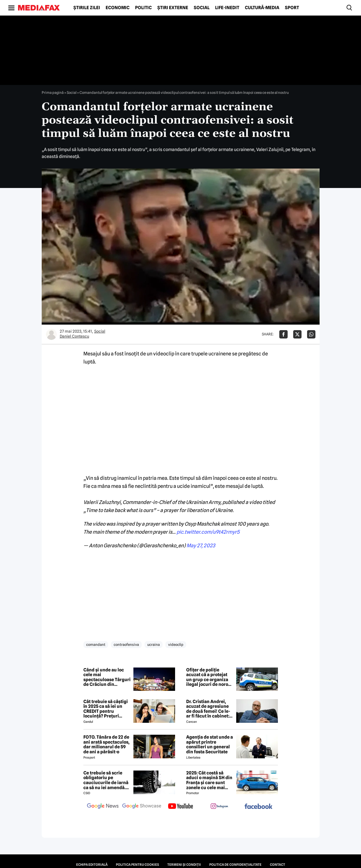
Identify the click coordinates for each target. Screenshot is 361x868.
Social (202, 8)
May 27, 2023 (201, 545)
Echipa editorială (92, 865)
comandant (96, 644)
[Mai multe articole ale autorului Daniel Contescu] (51, 334)
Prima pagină (53, 92)
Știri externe (173, 8)
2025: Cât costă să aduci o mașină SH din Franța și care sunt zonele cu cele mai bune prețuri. (209, 780)
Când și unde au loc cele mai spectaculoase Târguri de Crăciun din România (107, 677)
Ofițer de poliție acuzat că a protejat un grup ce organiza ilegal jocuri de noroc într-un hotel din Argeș (208, 677)
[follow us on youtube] (181, 807)
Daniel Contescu (74, 336)
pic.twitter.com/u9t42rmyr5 (208, 532)
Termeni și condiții (184, 865)
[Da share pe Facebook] (283, 334)
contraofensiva (126, 644)
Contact (277, 865)
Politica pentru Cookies (137, 865)
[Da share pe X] (297, 334)
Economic (118, 8)
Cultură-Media (262, 8)
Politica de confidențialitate (235, 865)
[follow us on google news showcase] (142, 807)
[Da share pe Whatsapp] (311, 334)
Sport (292, 8)
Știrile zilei (87, 8)
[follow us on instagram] (220, 807)
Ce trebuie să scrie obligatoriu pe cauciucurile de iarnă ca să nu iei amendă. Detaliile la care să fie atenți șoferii (106, 780)
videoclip (176, 644)
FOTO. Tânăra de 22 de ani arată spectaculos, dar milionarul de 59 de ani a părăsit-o (106, 744)
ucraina (154, 644)
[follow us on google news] (103, 807)
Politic (143, 8)
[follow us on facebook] (258, 807)
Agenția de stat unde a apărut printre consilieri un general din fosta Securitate (210, 744)
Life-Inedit (227, 8)
